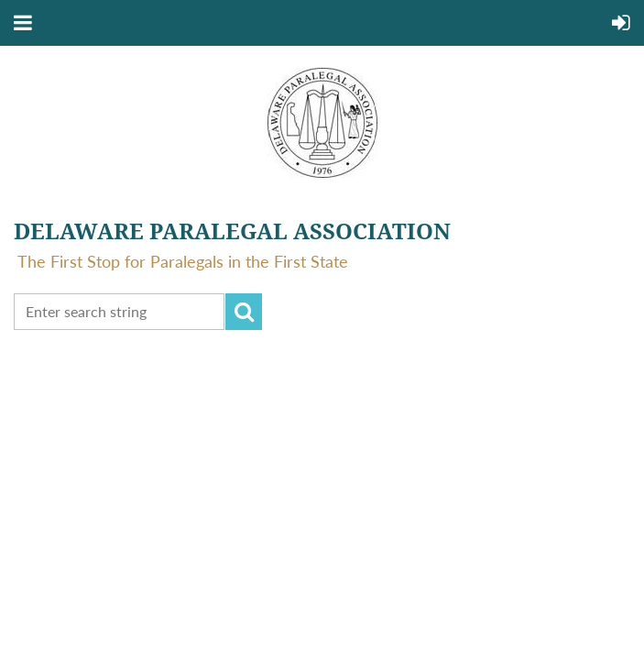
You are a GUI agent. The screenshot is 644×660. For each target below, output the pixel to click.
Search (244, 312)
